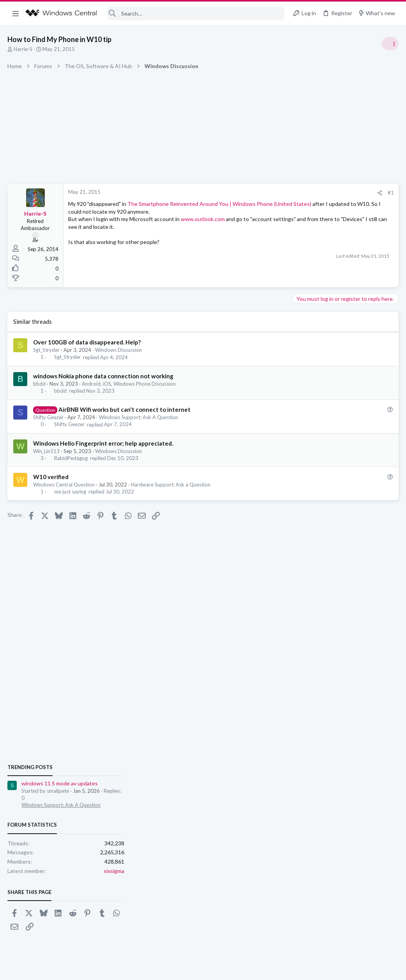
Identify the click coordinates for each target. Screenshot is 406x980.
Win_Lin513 (47, 451)
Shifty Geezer (49, 417)
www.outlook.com (203, 227)
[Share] (255, 193)
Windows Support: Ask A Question (139, 417)
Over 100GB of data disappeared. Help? (87, 342)
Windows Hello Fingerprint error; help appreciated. (103, 443)
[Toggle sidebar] (390, 44)
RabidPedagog (71, 458)
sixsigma (388, 525)
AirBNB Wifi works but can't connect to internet (124, 409)
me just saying (70, 492)
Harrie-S (23, 49)
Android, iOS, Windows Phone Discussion (129, 384)
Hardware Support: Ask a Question (171, 485)
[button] (16, 13)
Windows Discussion (119, 350)
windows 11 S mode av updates (334, 438)
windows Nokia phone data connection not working (104, 376)
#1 (266, 193)
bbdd (40, 384)
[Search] (196, 13)
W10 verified (51, 477)
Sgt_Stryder (47, 350)
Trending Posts (304, 421)
